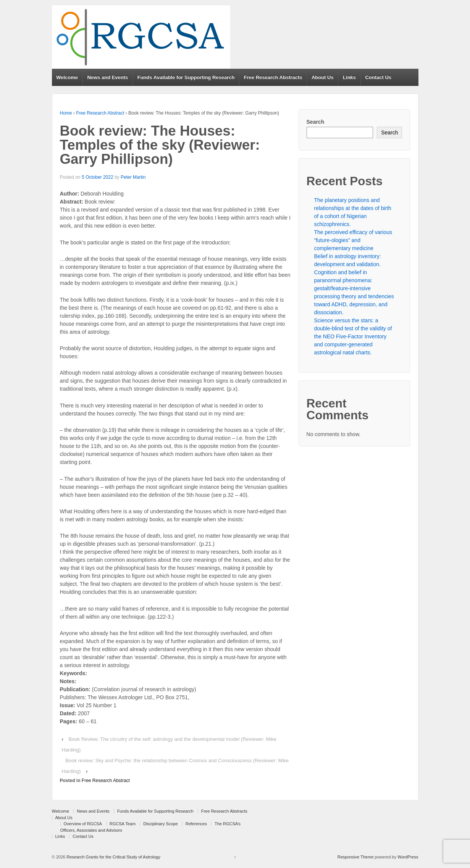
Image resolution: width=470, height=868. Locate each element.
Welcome (67, 77)
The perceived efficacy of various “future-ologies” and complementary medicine (353, 240)
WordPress (408, 857)
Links (349, 77)
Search (316, 122)
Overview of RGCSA (83, 824)
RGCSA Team (123, 824)
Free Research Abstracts (273, 77)
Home (66, 113)
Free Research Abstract (100, 113)
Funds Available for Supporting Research (186, 77)
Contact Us (378, 77)
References (196, 824)
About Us (323, 77)
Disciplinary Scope (160, 824)
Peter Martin (133, 177)
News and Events (107, 77)
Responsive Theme (356, 857)
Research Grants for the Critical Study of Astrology (113, 857)
